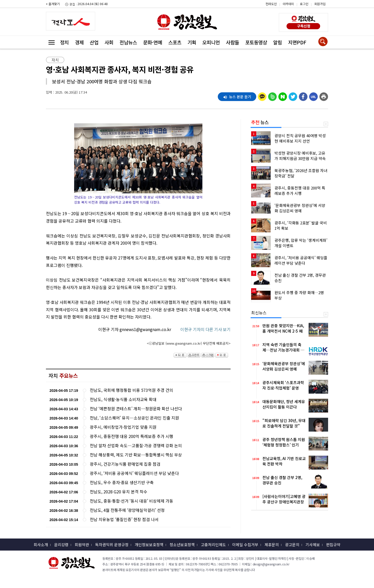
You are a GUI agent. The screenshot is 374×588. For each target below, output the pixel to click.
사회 (109, 42)
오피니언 (211, 42)
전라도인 (271, 4)
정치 (64, 42)
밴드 (331, 14)
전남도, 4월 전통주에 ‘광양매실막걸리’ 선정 (127, 510)
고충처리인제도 (213, 545)
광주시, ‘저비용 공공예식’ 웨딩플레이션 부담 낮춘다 (134, 473)
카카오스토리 (331, 6)
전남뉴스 (128, 42)
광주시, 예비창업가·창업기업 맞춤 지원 (123, 427)
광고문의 (292, 545)
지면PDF (297, 42)
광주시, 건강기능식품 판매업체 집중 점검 (125, 464)
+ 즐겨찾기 (53, 4)
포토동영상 (256, 42)
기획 (192, 42)
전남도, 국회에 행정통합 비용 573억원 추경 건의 (131, 390)
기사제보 (313, 545)
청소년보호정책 (182, 545)
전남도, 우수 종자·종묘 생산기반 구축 (122, 482)
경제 (79, 42)
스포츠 (175, 42)
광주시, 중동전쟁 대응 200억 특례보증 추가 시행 (131, 436)
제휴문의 (272, 545)
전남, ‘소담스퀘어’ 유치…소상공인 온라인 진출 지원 (134, 418)
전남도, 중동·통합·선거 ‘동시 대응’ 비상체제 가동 (131, 501)
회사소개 (41, 545)
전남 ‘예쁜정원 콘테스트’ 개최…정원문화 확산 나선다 (136, 409)
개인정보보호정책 (149, 545)
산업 (94, 42)
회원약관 (82, 545)
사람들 (233, 42)
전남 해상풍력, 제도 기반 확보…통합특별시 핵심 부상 (136, 455)
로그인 (304, 4)
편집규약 (333, 545)
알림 (278, 42)
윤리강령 (61, 545)
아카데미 (288, 4)
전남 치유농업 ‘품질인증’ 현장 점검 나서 (124, 519)
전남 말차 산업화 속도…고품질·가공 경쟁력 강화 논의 (136, 446)
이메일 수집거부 (245, 545)
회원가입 (320, 4)
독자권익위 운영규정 (112, 545)
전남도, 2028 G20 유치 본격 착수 (119, 492)
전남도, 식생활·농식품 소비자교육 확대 (123, 399)
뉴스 (260, 122)
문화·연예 (153, 42)
